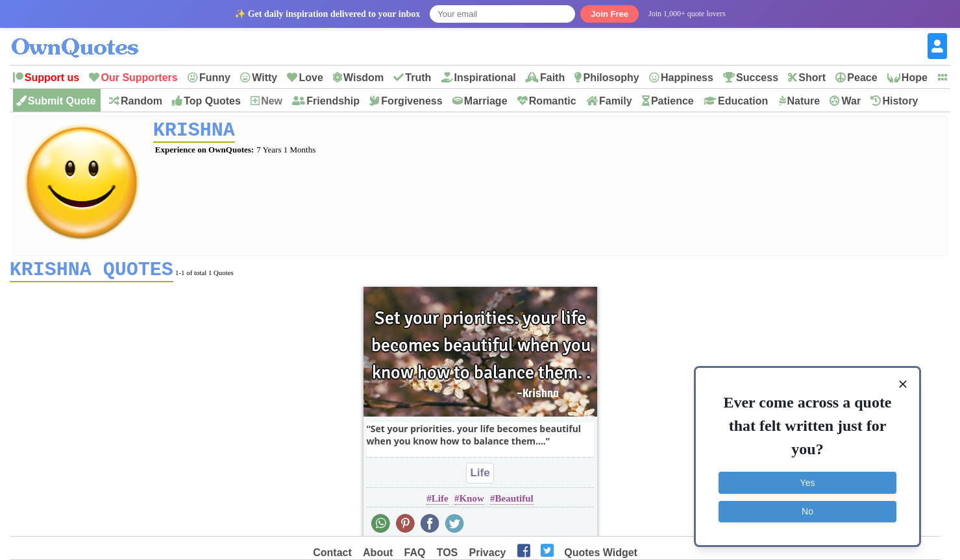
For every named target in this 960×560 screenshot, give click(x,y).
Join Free (609, 14)
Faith (552, 78)
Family (616, 101)
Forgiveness (412, 101)
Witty (265, 78)
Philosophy (611, 78)
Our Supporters (139, 78)
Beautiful (514, 503)
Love (311, 78)
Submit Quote (62, 101)
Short (812, 78)
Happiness (687, 78)
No (807, 511)
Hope (915, 78)
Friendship (333, 101)
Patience (672, 101)
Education (743, 101)
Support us (52, 78)
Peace (862, 78)
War (851, 101)
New (272, 101)
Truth (418, 78)
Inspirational (485, 78)
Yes (808, 483)
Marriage (486, 101)
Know (471, 503)
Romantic (553, 101)
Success (757, 78)
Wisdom (363, 78)
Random (142, 101)
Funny (215, 78)
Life (480, 477)
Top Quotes (212, 101)
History (900, 101)
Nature (804, 101)
